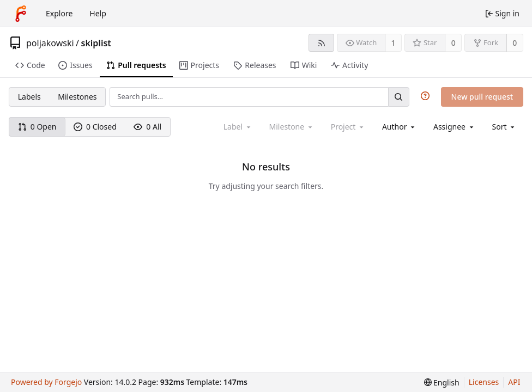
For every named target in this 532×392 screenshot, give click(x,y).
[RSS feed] (321, 43)
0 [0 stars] (454, 43)
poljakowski (50, 43)
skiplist (96, 43)
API (514, 382)
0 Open (37, 127)
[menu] (504, 127)
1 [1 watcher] (394, 43)
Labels (29, 97)
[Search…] (398, 97)
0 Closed (95, 127)
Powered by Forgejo (46, 382)
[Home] (21, 14)
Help (98, 13)
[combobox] (399, 127)
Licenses (484, 382)
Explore (59, 13)
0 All (147, 127)
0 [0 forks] (515, 43)
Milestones (77, 97)
